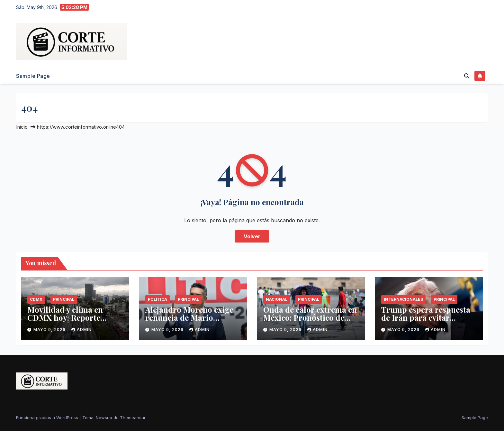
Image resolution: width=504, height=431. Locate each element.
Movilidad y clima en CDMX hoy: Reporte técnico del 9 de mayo (67, 317)
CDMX (36, 299)
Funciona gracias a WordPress (48, 417)
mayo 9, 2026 (50, 330)
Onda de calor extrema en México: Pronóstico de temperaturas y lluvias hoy (310, 321)
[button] (467, 76)
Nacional (277, 299)
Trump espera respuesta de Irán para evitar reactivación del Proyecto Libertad (428, 321)
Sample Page (33, 76)
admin (81, 330)
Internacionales (403, 299)
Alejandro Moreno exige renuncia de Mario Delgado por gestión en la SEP (192, 321)
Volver (252, 236)
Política (157, 299)
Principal (64, 299)
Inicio (22, 127)
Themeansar (133, 417)
